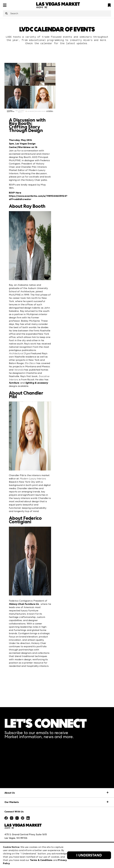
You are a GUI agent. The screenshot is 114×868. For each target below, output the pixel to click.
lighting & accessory (37, 383)
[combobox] (57, 13)
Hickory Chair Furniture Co (24, 604)
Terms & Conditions (41, 860)
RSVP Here (15, 193)
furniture (14, 383)
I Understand (89, 855)
